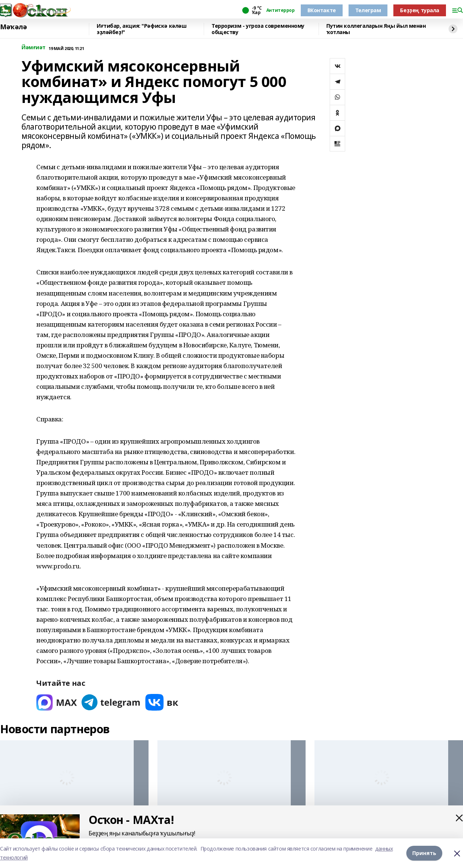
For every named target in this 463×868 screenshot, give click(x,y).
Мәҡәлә (13, 27)
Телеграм (368, 10)
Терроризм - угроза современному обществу (258, 29)
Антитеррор (281, 10)
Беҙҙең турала (420, 10)
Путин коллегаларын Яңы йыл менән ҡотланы (376, 29)
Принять (424, 853)
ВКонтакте (322, 10)
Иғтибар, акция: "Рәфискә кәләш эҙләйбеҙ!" (141, 29)
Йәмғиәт (34, 48)
